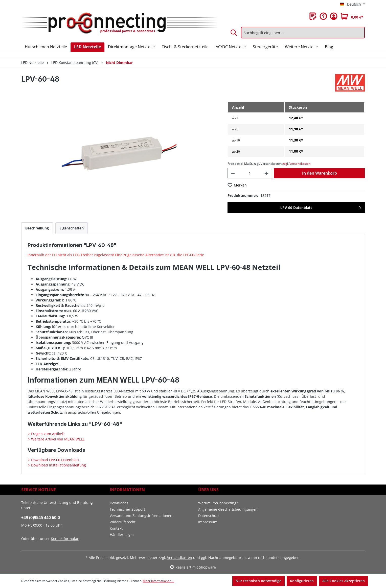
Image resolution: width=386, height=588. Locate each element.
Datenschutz (209, 516)
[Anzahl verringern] (233, 173)
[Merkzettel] (313, 16)
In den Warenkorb (320, 173)
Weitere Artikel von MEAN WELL (57, 439)
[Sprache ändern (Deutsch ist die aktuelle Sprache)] (353, 4)
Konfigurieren (302, 581)
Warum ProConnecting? (218, 503)
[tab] (37, 228)
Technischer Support (127, 509)
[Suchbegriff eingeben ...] (303, 33)
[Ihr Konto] (334, 16)
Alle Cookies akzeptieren (344, 581)
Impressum (208, 522)
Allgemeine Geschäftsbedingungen (228, 509)
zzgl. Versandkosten (296, 164)
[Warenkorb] (352, 16)
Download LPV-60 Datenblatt (55, 460)
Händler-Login (122, 535)
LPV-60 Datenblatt (296, 208)
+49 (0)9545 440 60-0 (41, 518)
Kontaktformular (65, 539)
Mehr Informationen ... (158, 581)
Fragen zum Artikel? (47, 434)
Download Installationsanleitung (58, 465)
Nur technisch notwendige (258, 581)
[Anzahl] (250, 173)
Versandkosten (180, 558)
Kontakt (116, 528)
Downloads (119, 503)
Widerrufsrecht (123, 522)
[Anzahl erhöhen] (267, 173)
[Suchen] (234, 33)
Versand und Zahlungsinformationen (141, 516)
